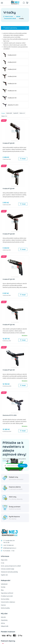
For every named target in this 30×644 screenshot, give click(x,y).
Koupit (23, 159)
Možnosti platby (5, 608)
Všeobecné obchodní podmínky (9, 572)
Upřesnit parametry (15, 28)
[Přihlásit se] (10, 466)
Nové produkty (5, 599)
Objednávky (4, 620)
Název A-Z (22, 113)
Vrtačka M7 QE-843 (9, 234)
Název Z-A (4, 116)
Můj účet (3, 617)
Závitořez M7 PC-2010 (10, 415)
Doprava (3, 605)
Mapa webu (4, 560)
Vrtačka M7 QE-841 (9, 189)
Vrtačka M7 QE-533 (9, 279)
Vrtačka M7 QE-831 (9, 143)
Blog (2, 590)
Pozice (3, 113)
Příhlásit (23, 466)
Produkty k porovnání (7, 596)
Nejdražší (16, 113)
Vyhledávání (4, 584)
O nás (3, 563)
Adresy (3, 623)
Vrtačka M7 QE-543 (9, 370)
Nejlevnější (9, 113)
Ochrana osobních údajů (8, 569)
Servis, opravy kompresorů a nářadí (11, 566)
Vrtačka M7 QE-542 (9, 325)
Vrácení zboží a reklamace (8, 602)
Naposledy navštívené (7, 593)
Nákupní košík (5, 626)
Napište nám (4, 575)
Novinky (3, 587)
